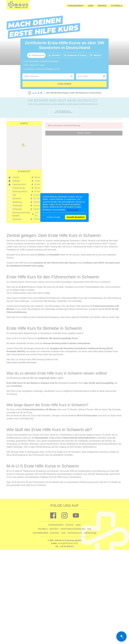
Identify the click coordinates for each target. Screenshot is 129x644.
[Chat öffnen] (121, 636)
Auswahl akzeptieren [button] (76, 217)
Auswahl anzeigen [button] (53, 217)
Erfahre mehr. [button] (73, 210)
